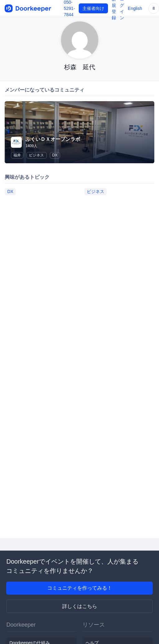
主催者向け (93, 8)
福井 (17, 155)
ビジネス (36, 155)
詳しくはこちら (80, 606)
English (135, 8)
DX (55, 155)
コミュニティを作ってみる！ (80, 588)
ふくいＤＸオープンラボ (53, 139)
